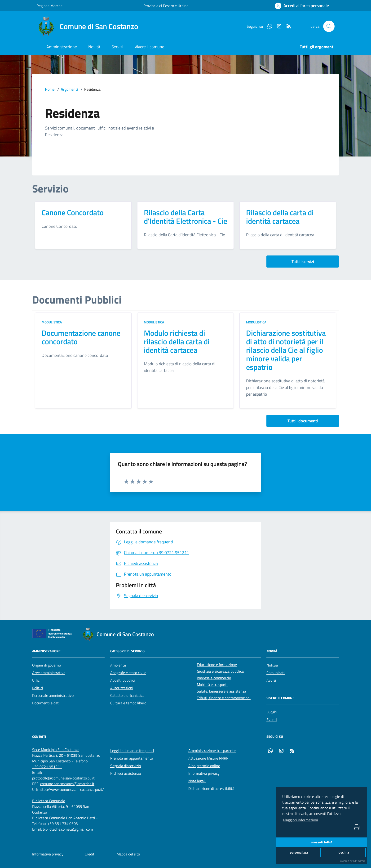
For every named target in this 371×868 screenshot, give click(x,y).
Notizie (272, 665)
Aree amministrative (49, 673)
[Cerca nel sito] (329, 26)
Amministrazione (62, 47)
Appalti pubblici (123, 680)
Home (50, 89)
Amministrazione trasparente (212, 751)
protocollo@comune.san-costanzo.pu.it (63, 778)
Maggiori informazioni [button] (300, 820)
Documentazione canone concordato (81, 337)
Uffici (36, 680)
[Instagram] (277, 26)
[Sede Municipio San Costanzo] (56, 750)
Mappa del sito (128, 854)
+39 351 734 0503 (63, 823)
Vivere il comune (149, 47)
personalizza (299, 852)
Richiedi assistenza (126, 773)
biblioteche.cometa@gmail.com (68, 829)
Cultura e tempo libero (128, 703)
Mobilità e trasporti (212, 685)
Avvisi (271, 680)
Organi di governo (46, 665)
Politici (38, 688)
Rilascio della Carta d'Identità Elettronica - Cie (185, 217)
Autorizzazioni (122, 688)
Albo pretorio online (204, 766)
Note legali (197, 781)
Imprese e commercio (214, 678)
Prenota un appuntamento (132, 758)
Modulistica (52, 322)
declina (344, 852)
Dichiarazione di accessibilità (211, 788)
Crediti (90, 854)
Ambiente (118, 665)
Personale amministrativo (53, 695)
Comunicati (276, 673)
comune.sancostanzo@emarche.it (67, 784)
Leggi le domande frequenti (132, 751)
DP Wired (359, 861)
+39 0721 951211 (47, 767)
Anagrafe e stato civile (128, 673)
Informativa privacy (204, 773)
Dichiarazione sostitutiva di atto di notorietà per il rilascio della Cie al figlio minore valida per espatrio (286, 350)
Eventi (272, 720)
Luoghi (272, 712)
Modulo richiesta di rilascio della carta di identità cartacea (177, 341)
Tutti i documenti (303, 421)
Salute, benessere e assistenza (221, 691)
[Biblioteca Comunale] (49, 801)
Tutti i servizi (303, 262)
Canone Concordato (73, 212)
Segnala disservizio (126, 766)
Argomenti (69, 89)
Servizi (117, 47)
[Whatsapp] (268, 26)
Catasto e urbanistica (127, 695)
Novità (94, 47)
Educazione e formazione (217, 665)
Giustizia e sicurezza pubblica (220, 671)
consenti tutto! (321, 842)
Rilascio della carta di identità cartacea (280, 217)
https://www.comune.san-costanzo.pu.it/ (71, 789)
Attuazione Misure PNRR (208, 758)
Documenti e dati (46, 703)
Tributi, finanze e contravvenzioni (224, 698)
